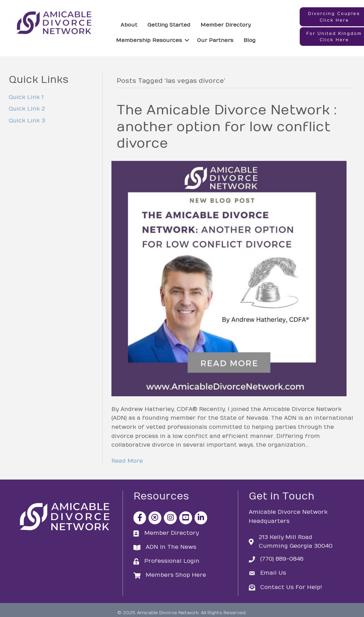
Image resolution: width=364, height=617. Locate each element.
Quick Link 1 (26, 97)
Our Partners (215, 40)
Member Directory (226, 25)
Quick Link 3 (27, 121)
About (129, 25)
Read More (127, 461)
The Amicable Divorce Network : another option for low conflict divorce (227, 127)
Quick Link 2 (27, 109)
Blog (249, 40)
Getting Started (169, 25)
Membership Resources (149, 40)
